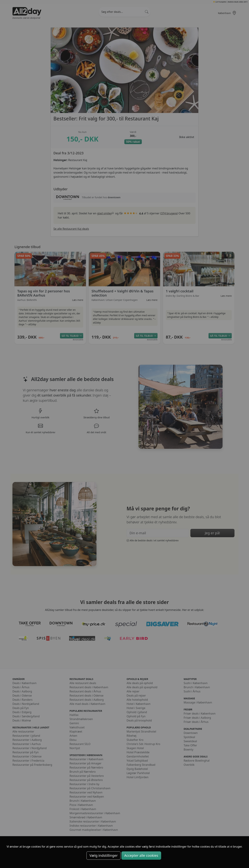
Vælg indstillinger (103, 855)
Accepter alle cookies (141, 855)
